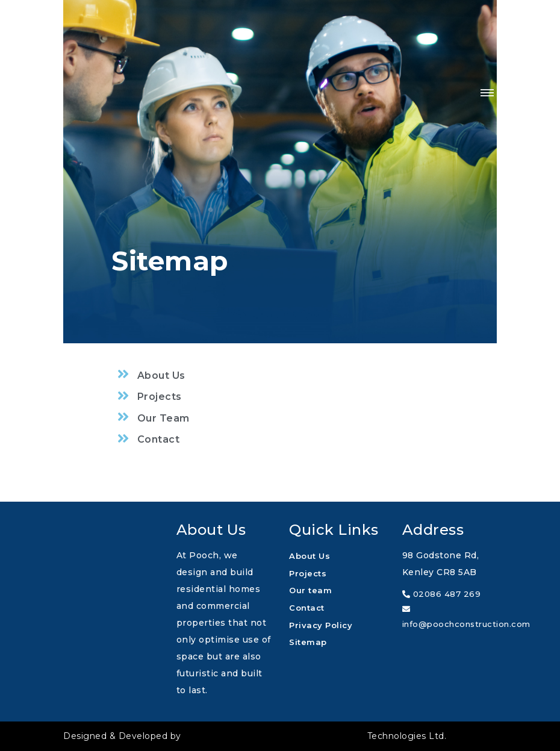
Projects (308, 573)
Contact (307, 608)
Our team (310, 590)
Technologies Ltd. (315, 736)
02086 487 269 (442, 594)
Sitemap (308, 642)
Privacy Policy (321, 625)
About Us (310, 556)
